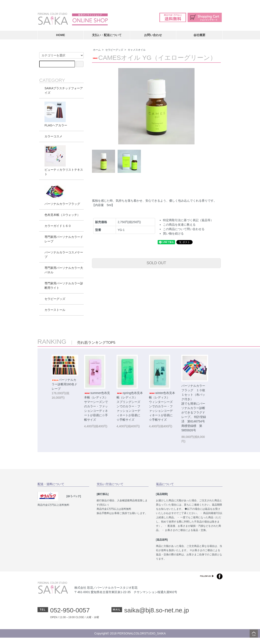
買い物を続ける (173, 233)
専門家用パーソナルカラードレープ (64, 239)
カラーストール (55, 310)
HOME (61, 35)
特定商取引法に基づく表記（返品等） (188, 220)
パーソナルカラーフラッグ (62, 194)
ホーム (97, 50)
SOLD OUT (156, 263)
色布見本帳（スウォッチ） (62, 215)
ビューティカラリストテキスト (64, 161)
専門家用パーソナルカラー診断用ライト (64, 286)
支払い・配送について (107, 35)
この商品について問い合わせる (184, 229)
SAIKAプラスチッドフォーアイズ (64, 90)
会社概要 (199, 35)
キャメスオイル (137, 50)
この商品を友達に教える (179, 225)
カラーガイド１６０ (58, 226)
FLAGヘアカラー (56, 114)
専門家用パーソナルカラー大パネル (64, 270)
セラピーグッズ (114, 50)
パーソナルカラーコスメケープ (64, 255)
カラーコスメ (53, 136)
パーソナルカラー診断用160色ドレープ (65, 384)
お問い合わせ (153, 35)
